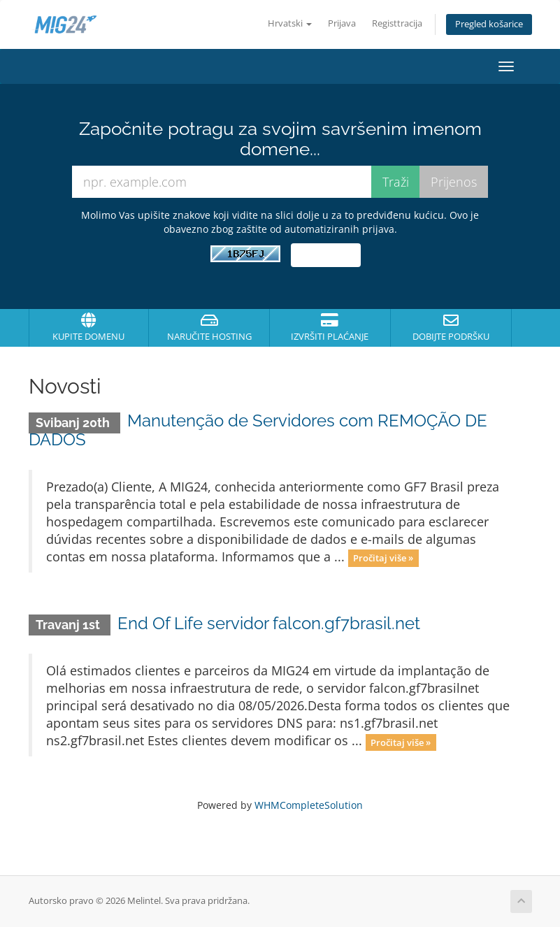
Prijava (342, 23)
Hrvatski (290, 23)
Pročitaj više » (383, 558)
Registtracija (397, 23)
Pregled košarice (489, 24)
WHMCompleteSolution (309, 805)
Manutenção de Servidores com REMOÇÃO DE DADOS (258, 430)
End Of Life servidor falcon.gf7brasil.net (269, 623)
